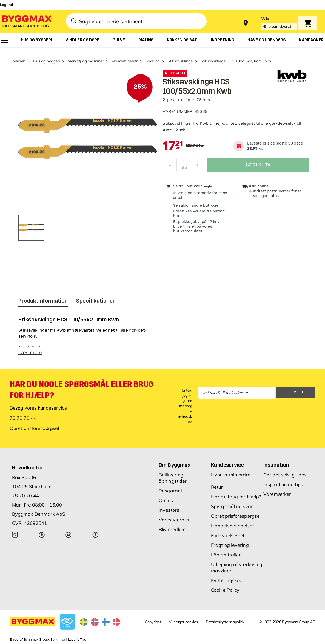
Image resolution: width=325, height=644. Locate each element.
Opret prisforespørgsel (34, 428)
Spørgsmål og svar (232, 506)
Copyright (153, 622)
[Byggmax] (27, 21)
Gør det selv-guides (285, 475)
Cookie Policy (225, 590)
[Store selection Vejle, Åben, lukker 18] (279, 23)
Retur (217, 487)
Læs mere (30, 352)
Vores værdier (174, 520)
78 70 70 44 (23, 418)
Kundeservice (228, 465)
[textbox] (173, 146)
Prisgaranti (171, 491)
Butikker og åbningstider (173, 478)
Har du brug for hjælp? (236, 497)
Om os (166, 500)
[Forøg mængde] (198, 166)
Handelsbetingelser (233, 526)
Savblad (153, 61)
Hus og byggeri (47, 61)
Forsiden (18, 61)
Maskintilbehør (124, 61)
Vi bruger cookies (183, 622)
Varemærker (277, 494)
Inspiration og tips (283, 484)
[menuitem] (4, 40)
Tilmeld (295, 392)
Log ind (7, 5)
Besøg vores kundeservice (38, 408)
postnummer (279, 191)
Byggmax (58, 640)
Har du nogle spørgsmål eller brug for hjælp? (82, 390)
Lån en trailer (226, 555)
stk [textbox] (184, 169)
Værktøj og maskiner (86, 61)
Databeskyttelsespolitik (225, 622)
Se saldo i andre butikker (196, 206)
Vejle (208, 186)
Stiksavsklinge (180, 61)
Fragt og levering (230, 545)
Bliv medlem (172, 529)
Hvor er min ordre (231, 475)
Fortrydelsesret (228, 535)
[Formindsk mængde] (170, 166)
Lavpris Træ (77, 640)
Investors (169, 510)
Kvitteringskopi (227, 580)
